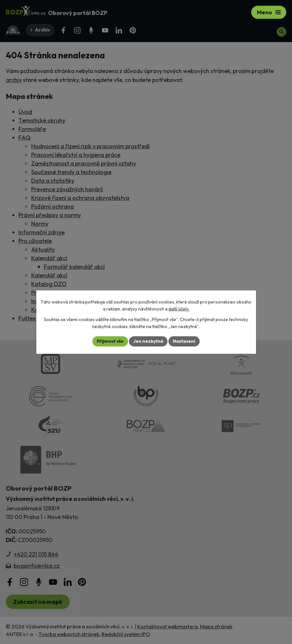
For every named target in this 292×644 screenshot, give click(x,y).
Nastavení (185, 341)
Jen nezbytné (148, 341)
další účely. (179, 309)
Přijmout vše (110, 341)
